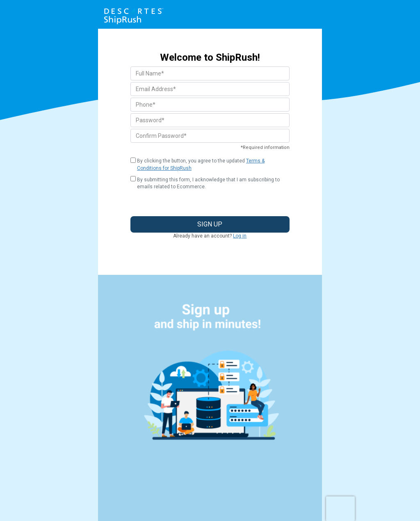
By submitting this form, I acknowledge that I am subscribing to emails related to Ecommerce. (208, 183)
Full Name (150, 73)
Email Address (156, 89)
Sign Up (210, 224)
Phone (146, 105)
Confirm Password (161, 136)
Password (150, 120)
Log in (240, 236)
